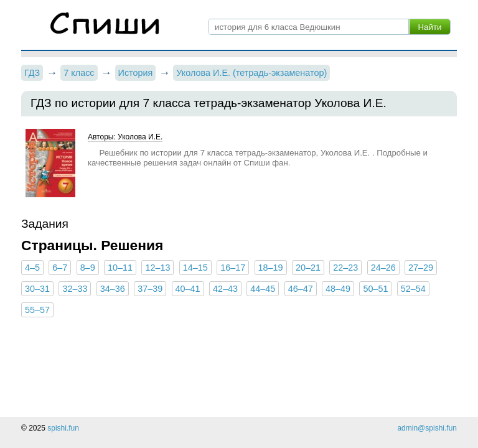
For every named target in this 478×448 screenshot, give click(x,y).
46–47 (301, 289)
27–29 (421, 268)
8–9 (88, 268)
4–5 (32, 268)
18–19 (271, 268)
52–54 (413, 289)
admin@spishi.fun (427, 428)
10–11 (120, 268)
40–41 (188, 289)
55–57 (37, 310)
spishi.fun (63, 428)
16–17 (233, 268)
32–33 (75, 289)
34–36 (113, 289)
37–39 (150, 289)
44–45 (263, 289)
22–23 (345, 268)
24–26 (383, 268)
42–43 (225, 289)
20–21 (308, 268)
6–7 (60, 268)
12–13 (157, 268)
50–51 (375, 289)
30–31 (37, 289)
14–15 (195, 268)
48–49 (338, 289)
